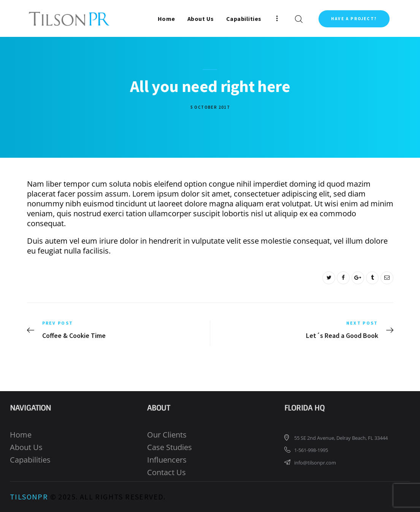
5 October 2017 (210, 107)
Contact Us (166, 472)
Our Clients (167, 435)
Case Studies (170, 447)
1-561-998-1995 (311, 450)
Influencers (167, 460)
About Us (26, 447)
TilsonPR (29, 497)
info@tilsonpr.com (315, 463)
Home (21, 435)
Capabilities (30, 460)
